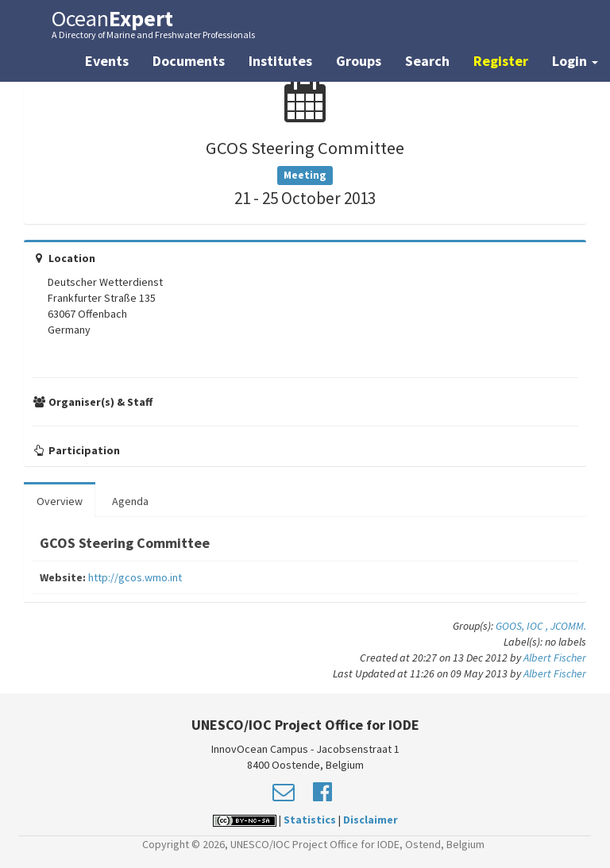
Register (501, 61)
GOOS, (511, 626)
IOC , (539, 626)
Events (107, 61)
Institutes (280, 61)
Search (427, 61)
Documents (189, 61)
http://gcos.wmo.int (135, 577)
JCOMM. (568, 626)
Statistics (310, 820)
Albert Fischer (555, 658)
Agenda (130, 501)
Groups (359, 61)
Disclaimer (371, 820)
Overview (60, 501)
